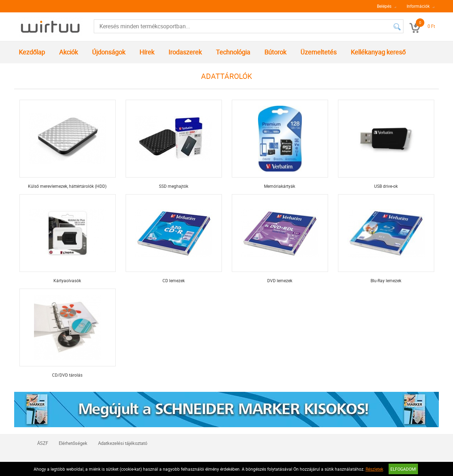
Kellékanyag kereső (378, 52)
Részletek (374, 469)
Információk (418, 6)
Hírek (147, 52)
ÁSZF (43, 443)
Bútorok (275, 52)
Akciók (68, 52)
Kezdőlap (32, 52)
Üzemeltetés (319, 52)
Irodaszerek (185, 52)
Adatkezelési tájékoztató (123, 443)
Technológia (233, 52)
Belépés (384, 6)
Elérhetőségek (73, 443)
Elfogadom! (403, 469)
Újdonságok (109, 52)
